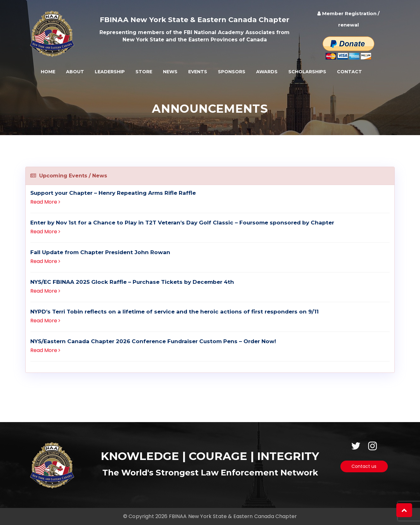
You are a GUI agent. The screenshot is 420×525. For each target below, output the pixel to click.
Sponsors (232, 72)
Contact (349, 72)
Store (144, 72)
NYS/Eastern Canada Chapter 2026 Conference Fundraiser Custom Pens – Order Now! (153, 341)
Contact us (364, 466)
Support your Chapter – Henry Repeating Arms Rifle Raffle (113, 193)
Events (198, 72)
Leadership (110, 72)
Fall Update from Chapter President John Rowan (100, 252)
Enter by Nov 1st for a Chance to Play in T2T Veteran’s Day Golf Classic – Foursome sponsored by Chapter (182, 223)
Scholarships (307, 72)
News (170, 72)
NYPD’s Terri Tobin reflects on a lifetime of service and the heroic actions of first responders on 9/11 (174, 312)
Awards (267, 72)
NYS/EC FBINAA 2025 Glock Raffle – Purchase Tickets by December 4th (132, 282)
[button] (404, 510)
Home (48, 72)
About (75, 72)
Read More (45, 202)
